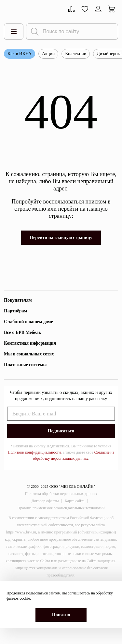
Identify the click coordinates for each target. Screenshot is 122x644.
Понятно (61, 615)
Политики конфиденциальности (34, 452)
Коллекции (76, 54)
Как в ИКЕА (20, 54)
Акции (48, 54)
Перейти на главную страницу (61, 238)
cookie (25, 598)
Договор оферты (45, 501)
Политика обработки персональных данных (61, 494)
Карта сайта (75, 501)
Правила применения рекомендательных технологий (61, 508)
